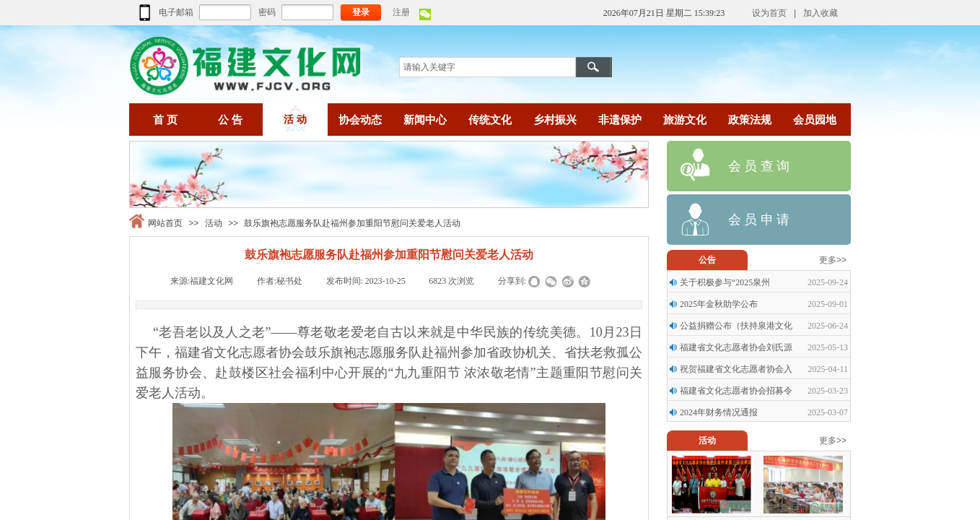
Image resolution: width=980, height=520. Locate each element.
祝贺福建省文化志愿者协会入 (736, 369)
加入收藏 (821, 13)
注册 (401, 12)
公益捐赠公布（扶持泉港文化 (736, 326)
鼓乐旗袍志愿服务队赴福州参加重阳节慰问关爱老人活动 (352, 223)
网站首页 (165, 223)
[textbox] (487, 67)
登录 (361, 12)
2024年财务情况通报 (719, 412)
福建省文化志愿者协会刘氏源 (736, 347)
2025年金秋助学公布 (719, 304)
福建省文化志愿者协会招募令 (736, 391)
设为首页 (769, 13)
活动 (214, 223)
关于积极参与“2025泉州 (725, 282)
